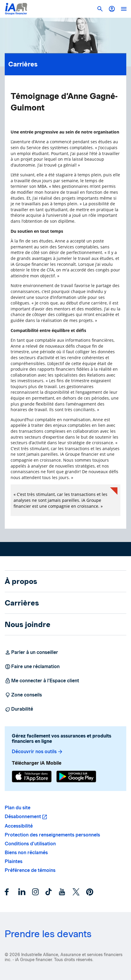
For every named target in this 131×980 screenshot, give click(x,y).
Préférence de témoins (30, 870)
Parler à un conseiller (31, 652)
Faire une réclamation (32, 667)
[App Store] (32, 777)
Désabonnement (23, 817)
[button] (112, 9)
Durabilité (19, 709)
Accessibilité (19, 826)
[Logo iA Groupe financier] (16, 9)
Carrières (65, 63)
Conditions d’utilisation (30, 844)
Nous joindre (28, 624)
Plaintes (14, 861)
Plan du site (18, 808)
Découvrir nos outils (37, 752)
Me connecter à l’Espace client (42, 681)
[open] (124, 9)
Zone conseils (23, 695)
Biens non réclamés (26, 853)
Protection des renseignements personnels (52, 835)
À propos (21, 581)
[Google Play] (76, 777)
